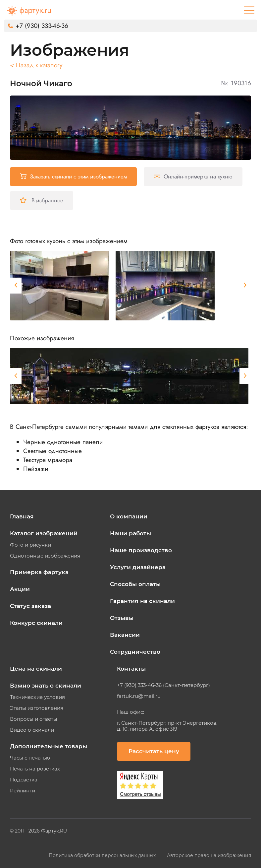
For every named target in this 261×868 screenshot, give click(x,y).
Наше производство (141, 550)
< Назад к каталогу (36, 65)
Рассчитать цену (154, 751)
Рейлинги (23, 791)
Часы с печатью (30, 758)
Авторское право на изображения (209, 855)
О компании (129, 516)
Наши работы (130, 533)
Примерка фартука (39, 572)
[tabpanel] (59, 286)
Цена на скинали (36, 669)
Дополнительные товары (49, 746)
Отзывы (122, 618)
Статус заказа (30, 606)
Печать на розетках (35, 769)
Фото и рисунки (30, 545)
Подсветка (24, 780)
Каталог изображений (44, 533)
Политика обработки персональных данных (103, 855)
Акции (20, 589)
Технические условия (37, 697)
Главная (22, 516)
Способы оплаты (135, 584)
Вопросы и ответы (34, 719)
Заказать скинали (73, 176)
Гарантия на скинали (142, 601)
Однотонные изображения (45, 556)
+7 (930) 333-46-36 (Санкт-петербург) (163, 685)
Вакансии (125, 635)
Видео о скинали (32, 730)
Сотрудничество (135, 652)
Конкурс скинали (36, 623)
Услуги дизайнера (138, 567)
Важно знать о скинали (46, 686)
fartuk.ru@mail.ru (139, 696)
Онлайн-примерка (193, 176)
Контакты (131, 669)
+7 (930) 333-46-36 (42, 26)
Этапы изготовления (37, 708)
